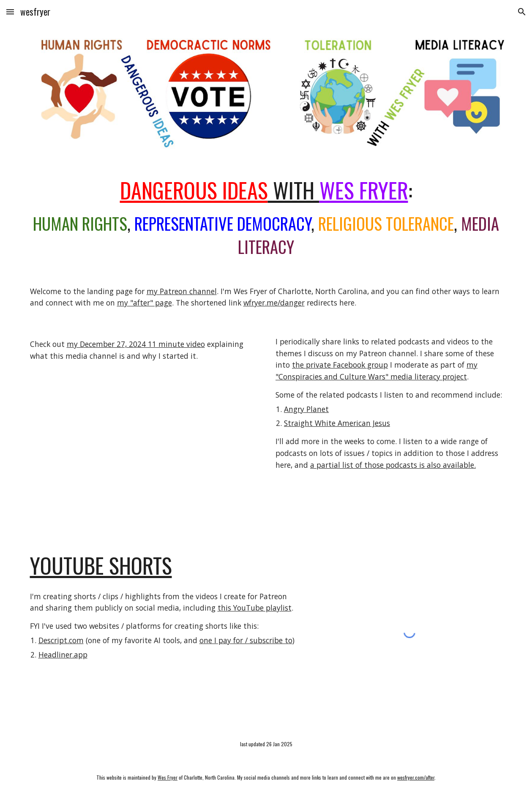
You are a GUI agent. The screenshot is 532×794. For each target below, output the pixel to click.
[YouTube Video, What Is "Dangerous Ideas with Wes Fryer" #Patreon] (143, 447)
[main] (266, 218)
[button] (10, 12)
